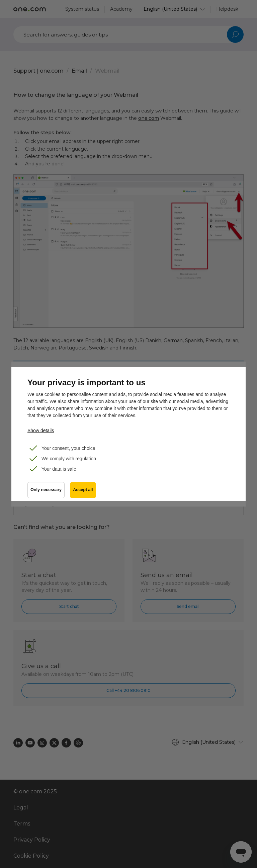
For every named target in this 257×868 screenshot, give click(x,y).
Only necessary (46, 490)
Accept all (83, 490)
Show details (41, 430)
